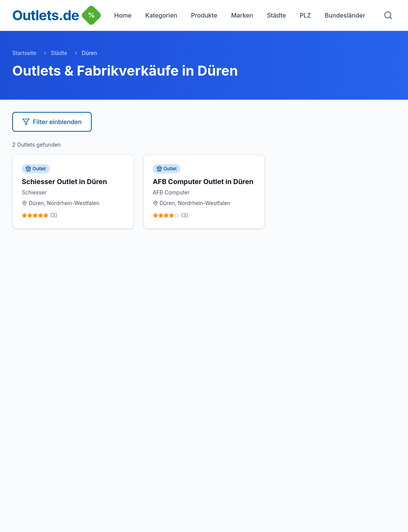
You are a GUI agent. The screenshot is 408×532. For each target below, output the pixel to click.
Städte (277, 15)
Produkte (204, 15)
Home (123, 15)
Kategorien (161, 15)
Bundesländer (345, 15)
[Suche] (388, 15)
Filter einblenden (52, 122)
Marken (242, 15)
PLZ (305, 15)
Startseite (24, 53)
